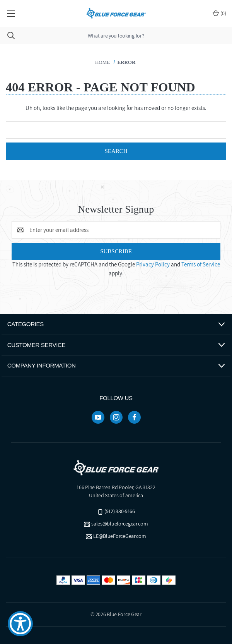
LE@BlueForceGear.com (119, 536)
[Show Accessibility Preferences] (20, 624)
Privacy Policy (153, 264)
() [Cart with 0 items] (219, 13)
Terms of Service (201, 264)
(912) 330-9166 (120, 511)
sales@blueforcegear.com (120, 524)
